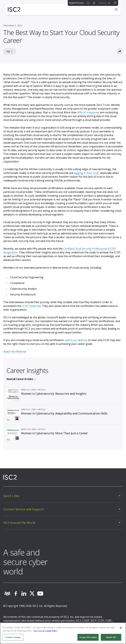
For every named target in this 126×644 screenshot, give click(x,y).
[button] (115, 3)
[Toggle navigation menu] (116, 9)
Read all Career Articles (20, 379)
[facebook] (16, 593)
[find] (88, 3)
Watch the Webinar (15, 352)
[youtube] (40, 593)
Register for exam (76, 3)
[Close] (121, 629)
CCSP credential (31, 306)
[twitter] (32, 593)
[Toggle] (63, 496)
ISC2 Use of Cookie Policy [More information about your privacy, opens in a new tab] (46, 631)
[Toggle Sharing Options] (120, 51)
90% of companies (88, 112)
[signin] (94, 3)
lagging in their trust (86, 173)
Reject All (111, 638)
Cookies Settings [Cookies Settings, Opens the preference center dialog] (13, 638)
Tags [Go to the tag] (10, 51)
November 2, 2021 (13, 25)
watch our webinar (76, 340)
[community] (7, 593)
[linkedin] (24, 593)
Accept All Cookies (88, 638)
